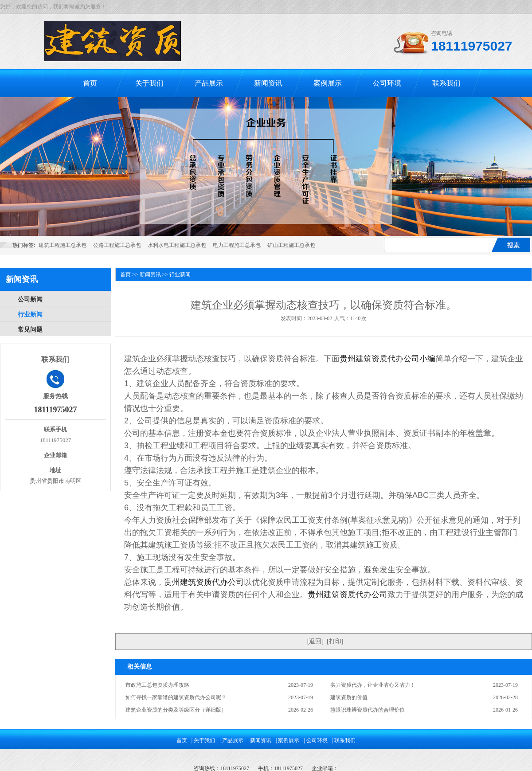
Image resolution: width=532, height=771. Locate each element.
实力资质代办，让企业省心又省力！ (373, 685)
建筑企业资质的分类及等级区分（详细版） (176, 710)
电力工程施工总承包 (237, 245)
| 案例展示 (288, 740)
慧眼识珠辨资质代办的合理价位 (368, 710)
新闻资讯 (268, 83)
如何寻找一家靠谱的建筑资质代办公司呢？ (176, 697)
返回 (315, 641)
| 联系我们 (344, 740)
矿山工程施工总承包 (291, 245)
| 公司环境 (315, 740)
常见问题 (30, 330)
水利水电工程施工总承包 (177, 245)
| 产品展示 (231, 740)
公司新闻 (30, 299)
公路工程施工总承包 (117, 245)
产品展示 (209, 83)
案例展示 (328, 83)
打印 (335, 641)
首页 (90, 83)
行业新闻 (30, 315)
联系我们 (446, 83)
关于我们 (149, 83)
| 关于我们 (203, 740)
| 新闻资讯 (260, 740)
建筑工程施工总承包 (63, 245)
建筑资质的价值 (349, 697)
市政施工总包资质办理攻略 (157, 685)
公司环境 (387, 83)
